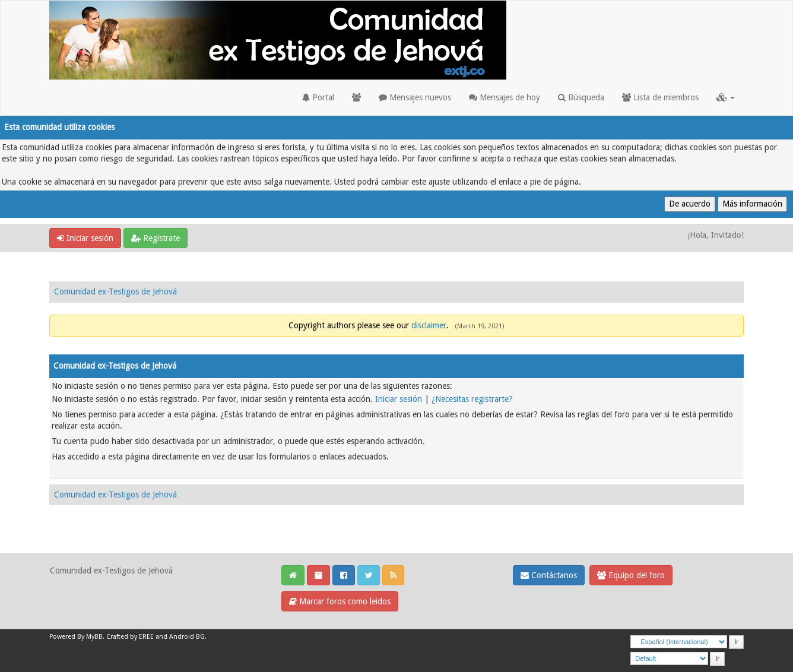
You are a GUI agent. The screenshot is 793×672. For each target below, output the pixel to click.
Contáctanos (549, 575)
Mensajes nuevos (415, 97)
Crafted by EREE (130, 637)
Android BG (187, 637)
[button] (726, 97)
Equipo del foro (631, 575)
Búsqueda (581, 97)
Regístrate (156, 238)
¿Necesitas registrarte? (472, 399)
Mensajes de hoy (505, 97)
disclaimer (429, 325)
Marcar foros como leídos (340, 601)
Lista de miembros (660, 97)
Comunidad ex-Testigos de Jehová (115, 291)
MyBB (94, 637)
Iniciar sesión (85, 238)
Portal (318, 97)
